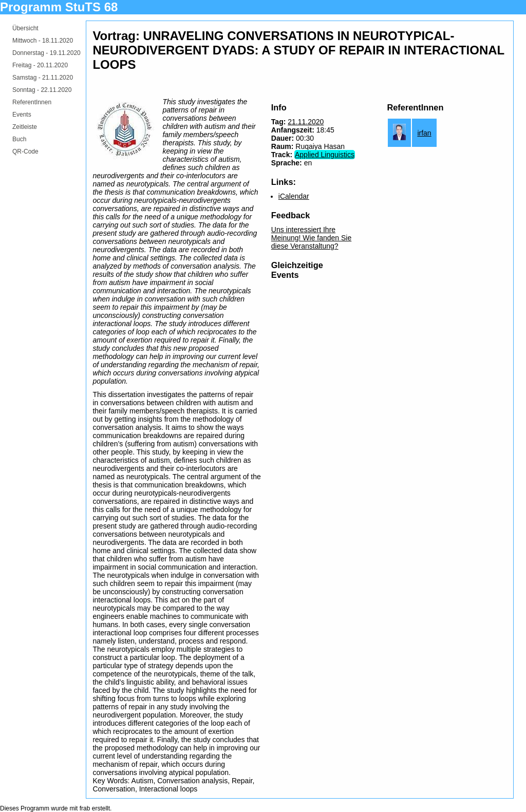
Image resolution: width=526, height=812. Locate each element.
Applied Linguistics (325, 155)
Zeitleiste (25, 127)
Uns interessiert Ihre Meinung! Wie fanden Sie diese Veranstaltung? (311, 238)
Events (22, 115)
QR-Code (25, 152)
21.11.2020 (306, 122)
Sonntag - (42, 90)
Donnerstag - (46, 53)
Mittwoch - (43, 41)
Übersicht (25, 28)
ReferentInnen (32, 102)
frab (85, 808)
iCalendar (294, 196)
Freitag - (40, 65)
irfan (424, 133)
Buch (19, 139)
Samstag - (43, 78)
